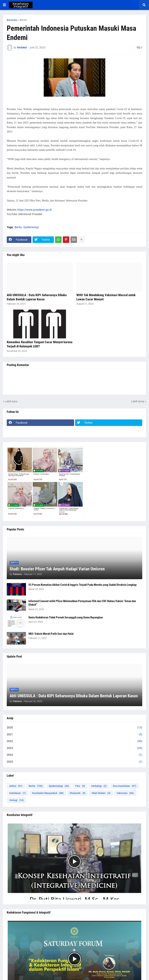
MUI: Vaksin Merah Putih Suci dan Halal (51, 634)
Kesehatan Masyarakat (48, 793)
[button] (4, 5)
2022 (74, 741)
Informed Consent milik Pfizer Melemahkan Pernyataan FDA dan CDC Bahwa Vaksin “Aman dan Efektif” (82, 603)
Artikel (16, 786)
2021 (74, 735)
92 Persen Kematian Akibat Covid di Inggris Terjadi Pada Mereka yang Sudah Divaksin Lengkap (82, 585)
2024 (74, 755)
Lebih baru (11, 401)
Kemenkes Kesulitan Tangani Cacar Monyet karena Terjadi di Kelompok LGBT (40, 344)
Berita (23, 20)
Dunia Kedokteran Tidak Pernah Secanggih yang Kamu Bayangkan (66, 617)
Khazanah (78, 793)
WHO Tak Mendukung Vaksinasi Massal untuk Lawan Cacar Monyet (106, 297)
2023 (74, 748)
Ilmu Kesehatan (125, 786)
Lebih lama (138, 401)
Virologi (16, 800)
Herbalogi (99, 786)
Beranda (12, 20)
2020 (74, 728)
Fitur (80, 786)
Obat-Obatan (101, 793)
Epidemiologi (31, 227)
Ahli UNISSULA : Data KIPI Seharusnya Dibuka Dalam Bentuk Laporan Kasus (37, 297)
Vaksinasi (125, 793)
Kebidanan (18, 793)
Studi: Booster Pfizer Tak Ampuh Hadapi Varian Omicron (57, 569)
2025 (74, 762)
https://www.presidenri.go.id (34, 210)
